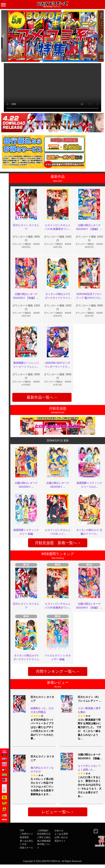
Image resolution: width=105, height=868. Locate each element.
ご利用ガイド (26, 834)
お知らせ (59, 831)
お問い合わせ (61, 837)
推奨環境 (24, 837)
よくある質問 (61, 834)
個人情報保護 (44, 841)
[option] (52, 36)
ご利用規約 (43, 831)
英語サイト (60, 841)
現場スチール (26, 848)
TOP (22, 831)
